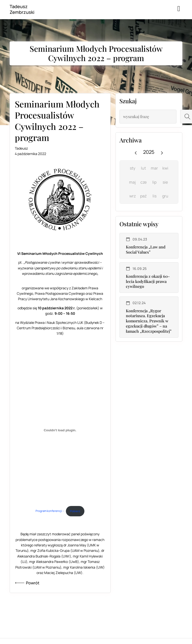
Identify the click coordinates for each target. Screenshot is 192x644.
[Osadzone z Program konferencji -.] (60, 430)
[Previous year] (136, 152)
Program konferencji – (50, 511)
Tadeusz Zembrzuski (22, 9)
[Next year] (162, 152)
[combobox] (148, 117)
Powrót (27, 583)
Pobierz (75, 511)
